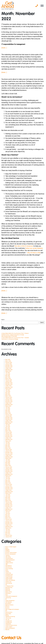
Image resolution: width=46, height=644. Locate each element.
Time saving (8, 618)
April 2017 (8, 516)
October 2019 (8, 473)
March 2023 (8, 413)
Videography (8, 624)
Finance (7, 572)
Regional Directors (9, 605)
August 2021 (8, 441)
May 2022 (8, 428)
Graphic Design (9, 577)
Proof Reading (8, 602)
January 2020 (8, 469)
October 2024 (8, 386)
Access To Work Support (11, 547)
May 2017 (8, 515)
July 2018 (8, 495)
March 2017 (8, 518)
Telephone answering (10, 617)
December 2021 (9, 435)
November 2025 (9, 367)
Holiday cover (8, 582)
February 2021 (9, 450)
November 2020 (9, 454)
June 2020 (8, 461)
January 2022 (8, 434)
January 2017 (8, 521)
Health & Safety (9, 579)
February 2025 (9, 380)
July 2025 (8, 373)
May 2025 (8, 376)
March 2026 (8, 361)
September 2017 (9, 509)
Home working (9, 583)
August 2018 (8, 493)
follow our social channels (34, 248)
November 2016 (9, 524)
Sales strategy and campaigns (12, 609)
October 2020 (8, 455)
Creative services (9, 563)
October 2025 (8, 368)
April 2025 (8, 377)
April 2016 (8, 534)
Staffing (7, 615)
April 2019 (8, 482)
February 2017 (9, 519)
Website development (10, 628)
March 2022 (8, 431)
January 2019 (8, 486)
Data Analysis (9, 566)
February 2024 (9, 397)
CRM (6, 564)
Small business (9, 612)
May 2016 (8, 532)
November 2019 (9, 471)
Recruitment (8, 603)
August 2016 (8, 528)
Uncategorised (9, 621)
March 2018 (8, 500)
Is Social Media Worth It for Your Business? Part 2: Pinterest (15, 333)
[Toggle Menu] (42, 6)
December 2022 (9, 418)
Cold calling (8, 557)
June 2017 (8, 514)
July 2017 (8, 512)
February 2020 (9, 467)
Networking (8, 593)
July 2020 (8, 460)
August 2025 (8, 371)
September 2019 (9, 474)
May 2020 (8, 463)
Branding (7, 551)
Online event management (11, 596)
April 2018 (8, 499)
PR (6, 599)
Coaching (7, 556)
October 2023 (8, 403)
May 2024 (8, 393)
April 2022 (8, 429)
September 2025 (9, 370)
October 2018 (8, 490)
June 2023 (8, 409)
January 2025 (8, 381)
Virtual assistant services (11, 625)
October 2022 (8, 421)
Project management (10, 601)
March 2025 (8, 378)
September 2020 (9, 457)
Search (3, 320)
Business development (10, 554)
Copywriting (8, 561)
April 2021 (8, 447)
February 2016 (9, 535)
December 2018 (9, 487)
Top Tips (7, 619)
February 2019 (9, 485)
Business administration (11, 553)
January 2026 (8, 364)
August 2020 (8, 458)
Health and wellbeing (10, 580)
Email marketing (9, 569)
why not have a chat (34, 253)
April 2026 (8, 360)
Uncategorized (9, 622)
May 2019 (8, 480)
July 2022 (8, 425)
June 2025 (8, 374)
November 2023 (9, 402)
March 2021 (8, 448)
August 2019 (8, 476)
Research (7, 606)
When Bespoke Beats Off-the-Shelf (9, 336)
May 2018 (8, 498)
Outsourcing (8, 598)
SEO (6, 611)
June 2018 (8, 496)
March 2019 (8, 483)
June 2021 (8, 444)
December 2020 (9, 452)
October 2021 (8, 438)
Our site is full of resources (24, 246)
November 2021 (9, 437)
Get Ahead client (9, 574)
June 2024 (8, 392)
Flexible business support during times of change (13, 335)
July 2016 (8, 530)
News (7, 595)
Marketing (8, 589)
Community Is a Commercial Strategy (10, 339)
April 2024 (8, 394)
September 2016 (9, 527)
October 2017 (8, 508)
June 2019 (8, 479)
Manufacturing (9, 588)
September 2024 (9, 387)
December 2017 (9, 505)
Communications (9, 558)
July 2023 (8, 407)
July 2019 (8, 477)
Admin (7, 548)
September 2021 (9, 439)
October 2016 (8, 525)
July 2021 (8, 442)
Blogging (7, 550)
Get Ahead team (9, 576)
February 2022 (9, 432)
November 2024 (9, 384)
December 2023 (9, 400)
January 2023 (8, 416)
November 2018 (9, 489)
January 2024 (8, 399)
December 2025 (9, 365)
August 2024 (8, 389)
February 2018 (9, 502)
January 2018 (8, 503)
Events (7, 570)
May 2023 (8, 410)
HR (6, 585)
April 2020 (8, 464)
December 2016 (9, 522)
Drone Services (9, 567)
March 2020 (8, 466)
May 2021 (8, 445)
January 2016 (8, 537)
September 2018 (9, 492)
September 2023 (9, 405)
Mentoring (8, 590)
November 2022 (9, 419)
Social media (8, 614)
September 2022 (9, 422)
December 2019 (9, 470)
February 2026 (9, 362)
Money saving (8, 592)
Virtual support (9, 627)
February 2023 (9, 415)
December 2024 (9, 383)
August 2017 (8, 511)
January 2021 (8, 451)
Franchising (8, 573)
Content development (10, 560)
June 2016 (8, 531)
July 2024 (8, 390)
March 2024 (8, 396)
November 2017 (9, 506)
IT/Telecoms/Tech (9, 586)
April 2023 (8, 412)
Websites (7, 630)
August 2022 (8, 423)
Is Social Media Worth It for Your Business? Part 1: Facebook (15, 338)
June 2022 (8, 426)
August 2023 (8, 406)
